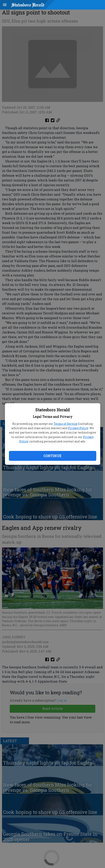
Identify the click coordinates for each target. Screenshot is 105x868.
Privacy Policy (78, 428)
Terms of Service (66, 424)
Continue (52, 456)
